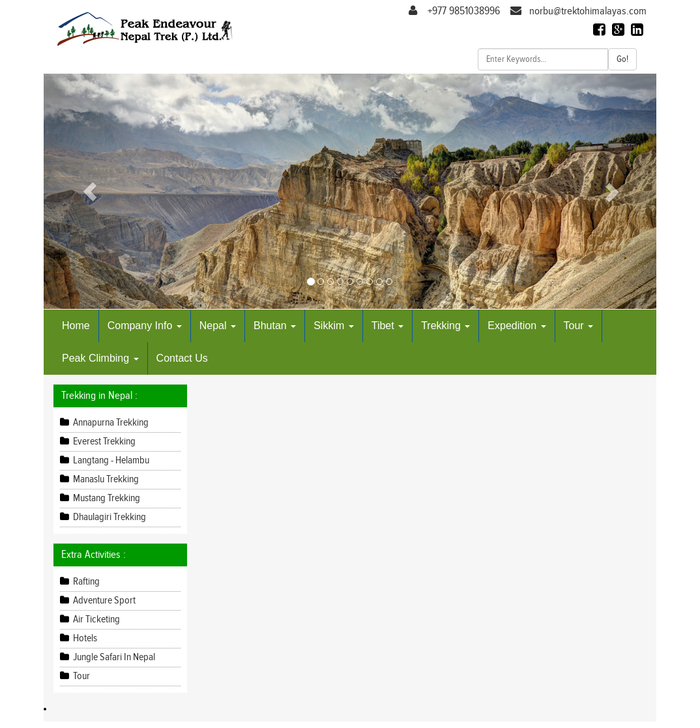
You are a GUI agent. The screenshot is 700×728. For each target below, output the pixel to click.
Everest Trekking (103, 442)
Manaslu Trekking (105, 479)
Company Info (145, 326)
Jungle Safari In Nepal (113, 657)
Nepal (218, 326)
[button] (90, 191)
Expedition (517, 326)
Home (76, 326)
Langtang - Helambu (110, 460)
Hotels (84, 638)
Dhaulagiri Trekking (109, 517)
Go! (622, 59)
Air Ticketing (95, 619)
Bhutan (275, 326)
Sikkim (334, 326)
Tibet (387, 326)
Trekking (445, 326)
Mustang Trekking (106, 498)
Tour (579, 326)
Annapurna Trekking (110, 423)
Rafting (85, 582)
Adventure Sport (103, 601)
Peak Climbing (100, 358)
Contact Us (182, 358)
